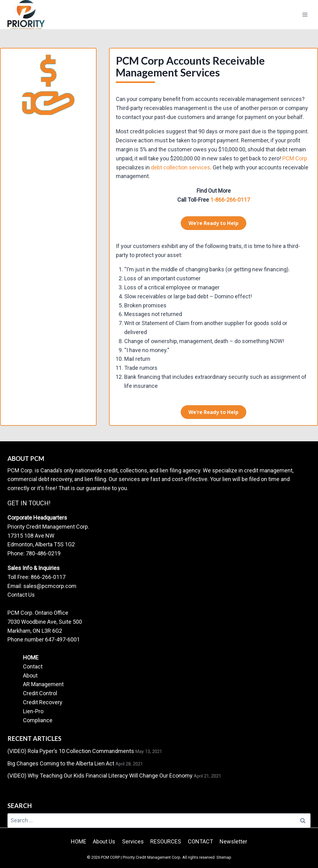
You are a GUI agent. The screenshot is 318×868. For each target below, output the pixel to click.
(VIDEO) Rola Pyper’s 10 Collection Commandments (71, 751)
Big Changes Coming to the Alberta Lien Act (61, 763)
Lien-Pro (33, 711)
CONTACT (200, 841)
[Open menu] (305, 14)
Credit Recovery (43, 702)
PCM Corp (295, 158)
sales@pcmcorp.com (50, 586)
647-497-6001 (62, 639)
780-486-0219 (43, 553)
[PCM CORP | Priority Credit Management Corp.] (26, 15)
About (30, 675)
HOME (31, 657)
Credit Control (40, 693)
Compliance (38, 720)
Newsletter (233, 841)
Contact (33, 666)
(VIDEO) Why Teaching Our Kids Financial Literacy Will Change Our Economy (100, 776)
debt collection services (181, 167)
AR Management (43, 684)
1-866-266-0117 (229, 200)
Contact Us (21, 595)
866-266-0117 (48, 577)
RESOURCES (166, 841)
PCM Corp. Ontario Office (38, 613)
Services (133, 841)
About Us (104, 841)
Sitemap (224, 857)
